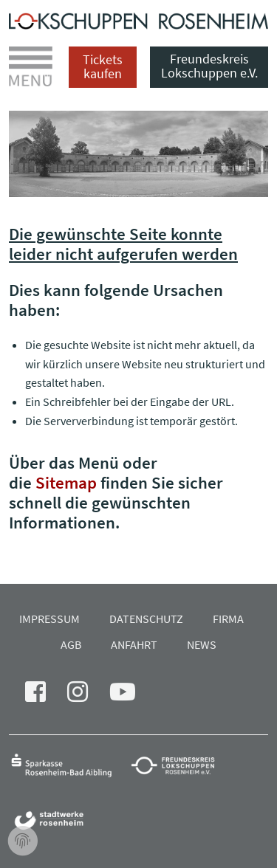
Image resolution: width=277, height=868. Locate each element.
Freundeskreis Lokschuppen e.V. (209, 66)
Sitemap (66, 482)
